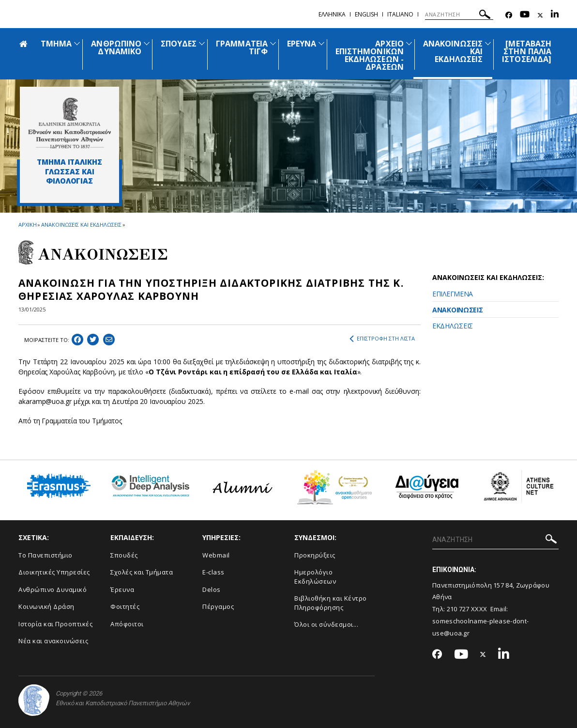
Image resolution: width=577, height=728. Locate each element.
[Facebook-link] (509, 15)
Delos (212, 589)
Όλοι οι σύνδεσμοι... (326, 624)
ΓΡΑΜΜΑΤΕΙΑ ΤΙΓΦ (242, 47)
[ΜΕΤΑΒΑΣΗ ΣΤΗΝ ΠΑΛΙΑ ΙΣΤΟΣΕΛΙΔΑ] (527, 51)
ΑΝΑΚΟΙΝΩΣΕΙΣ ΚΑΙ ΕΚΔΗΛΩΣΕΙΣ (81, 225)
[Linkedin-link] (555, 15)
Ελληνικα (332, 14)
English (366, 14)
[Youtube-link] (525, 15)
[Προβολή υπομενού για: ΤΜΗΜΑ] (77, 43)
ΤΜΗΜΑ (56, 44)
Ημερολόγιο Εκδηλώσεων (315, 577)
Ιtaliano (400, 14)
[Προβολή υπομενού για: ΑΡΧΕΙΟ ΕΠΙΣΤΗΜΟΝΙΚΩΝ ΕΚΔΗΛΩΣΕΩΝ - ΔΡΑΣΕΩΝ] (409, 43)
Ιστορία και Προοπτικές (55, 624)
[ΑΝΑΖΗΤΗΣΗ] (459, 15)
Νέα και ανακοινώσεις (53, 641)
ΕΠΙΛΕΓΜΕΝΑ (453, 294)
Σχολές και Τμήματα (142, 572)
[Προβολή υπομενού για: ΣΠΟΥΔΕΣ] (202, 43)
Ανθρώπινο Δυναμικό (53, 589)
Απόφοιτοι (127, 624)
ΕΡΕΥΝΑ (302, 44)
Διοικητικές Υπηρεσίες (54, 572)
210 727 (459, 609)
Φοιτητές (125, 606)
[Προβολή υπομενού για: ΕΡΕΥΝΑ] (321, 43)
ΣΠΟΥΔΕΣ (179, 44)
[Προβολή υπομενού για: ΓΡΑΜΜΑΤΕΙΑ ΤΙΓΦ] (273, 43)
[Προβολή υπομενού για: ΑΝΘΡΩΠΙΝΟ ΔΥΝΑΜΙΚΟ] (147, 43)
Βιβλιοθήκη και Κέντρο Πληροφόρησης (331, 603)
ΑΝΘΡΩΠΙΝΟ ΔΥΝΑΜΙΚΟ (116, 47)
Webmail (216, 555)
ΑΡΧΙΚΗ (27, 225)
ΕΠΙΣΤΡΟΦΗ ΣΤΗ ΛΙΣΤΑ (382, 339)
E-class (213, 572)
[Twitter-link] (540, 15)
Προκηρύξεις (315, 555)
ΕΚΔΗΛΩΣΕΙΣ (453, 326)
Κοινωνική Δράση (46, 606)
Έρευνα (122, 589)
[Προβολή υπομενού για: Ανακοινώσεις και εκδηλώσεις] (488, 43)
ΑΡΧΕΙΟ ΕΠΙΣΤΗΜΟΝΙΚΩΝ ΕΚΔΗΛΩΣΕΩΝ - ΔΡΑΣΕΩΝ (370, 55)
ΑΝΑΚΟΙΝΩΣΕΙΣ (457, 310)
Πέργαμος (218, 606)
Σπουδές (124, 555)
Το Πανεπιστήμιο (46, 555)
